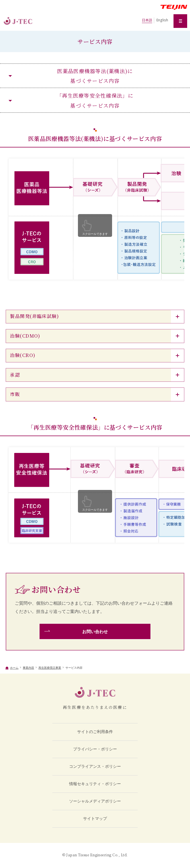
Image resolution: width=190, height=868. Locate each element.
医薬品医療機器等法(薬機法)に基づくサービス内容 (95, 76)
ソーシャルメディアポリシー (95, 801)
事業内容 (28, 668)
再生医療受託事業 (50, 668)
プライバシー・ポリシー (95, 749)
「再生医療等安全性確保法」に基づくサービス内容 (95, 100)
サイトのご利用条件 (95, 732)
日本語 (147, 20)
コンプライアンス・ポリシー (95, 766)
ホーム (14, 668)
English (162, 20)
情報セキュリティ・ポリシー (95, 784)
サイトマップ (95, 818)
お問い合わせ (95, 632)
